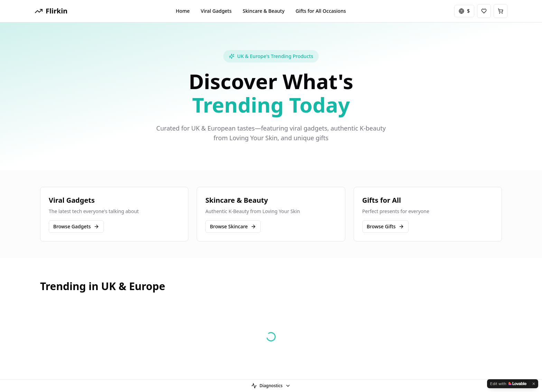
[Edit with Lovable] (508, 384)
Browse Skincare (233, 226)
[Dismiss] (534, 384)
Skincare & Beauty (264, 11)
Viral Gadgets (216, 11)
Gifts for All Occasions (321, 11)
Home (183, 11)
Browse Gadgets (76, 226)
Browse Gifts (385, 226)
